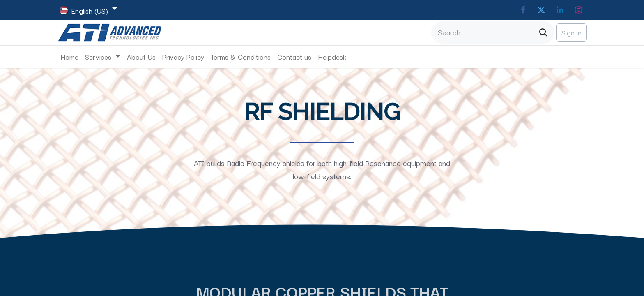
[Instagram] (578, 10)
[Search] (543, 32)
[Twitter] (541, 10)
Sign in (572, 32)
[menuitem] (69, 57)
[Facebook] (523, 10)
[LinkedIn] (560, 10)
